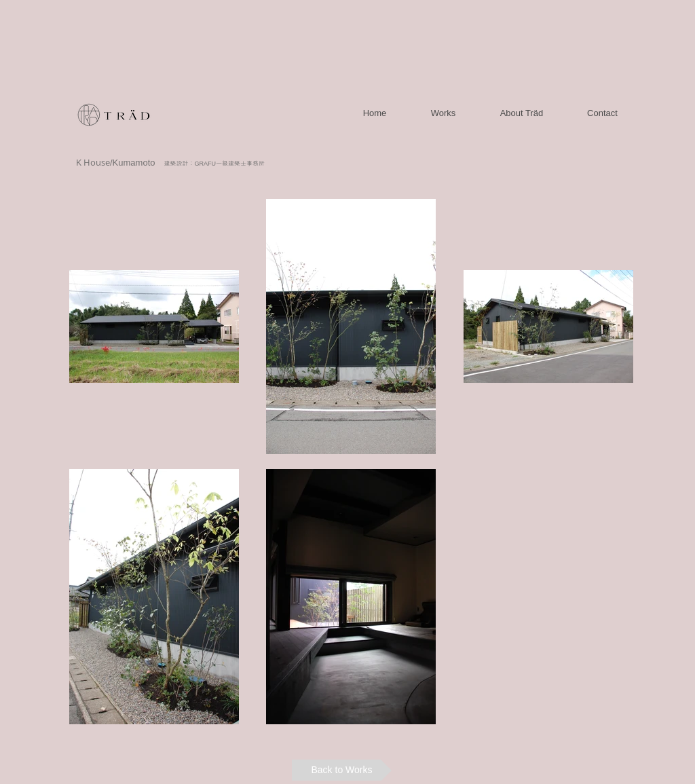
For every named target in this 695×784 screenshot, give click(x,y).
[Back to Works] (342, 770)
